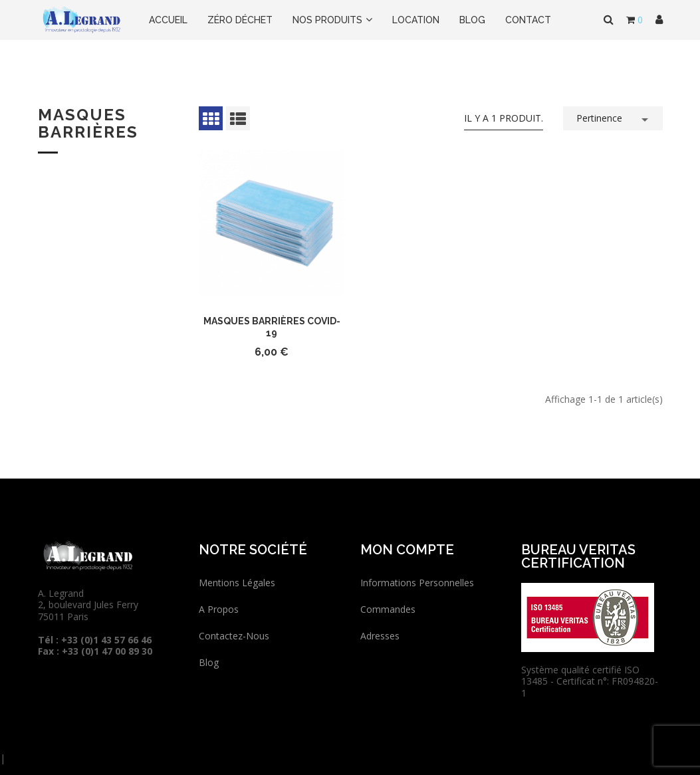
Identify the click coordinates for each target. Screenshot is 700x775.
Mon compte (407, 550)
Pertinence (615, 117)
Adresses (380, 636)
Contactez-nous (234, 636)
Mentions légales (237, 583)
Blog (209, 662)
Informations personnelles (417, 583)
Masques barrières (88, 123)
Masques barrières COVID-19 (272, 327)
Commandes (388, 609)
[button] (659, 20)
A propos (219, 609)
